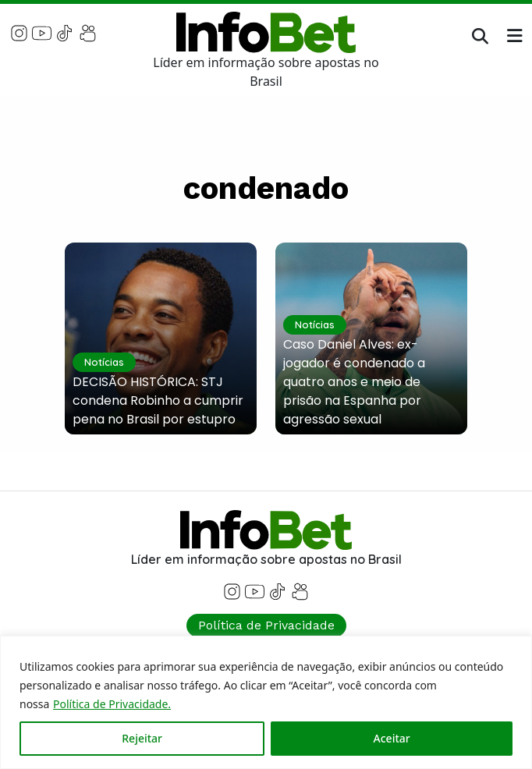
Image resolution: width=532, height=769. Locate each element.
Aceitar (392, 738)
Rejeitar (142, 738)
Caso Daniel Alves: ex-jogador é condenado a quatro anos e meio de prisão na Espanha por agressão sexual (354, 382)
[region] (266, 702)
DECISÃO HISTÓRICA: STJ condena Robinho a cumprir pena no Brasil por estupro (158, 400)
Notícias (104, 362)
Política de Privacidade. (112, 704)
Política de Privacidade (266, 625)
